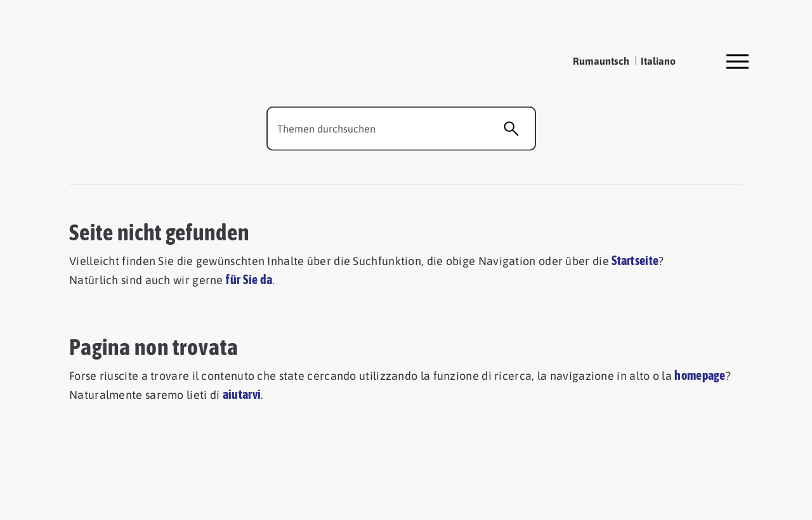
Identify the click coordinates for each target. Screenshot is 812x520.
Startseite (635, 261)
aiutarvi (242, 394)
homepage (700, 375)
